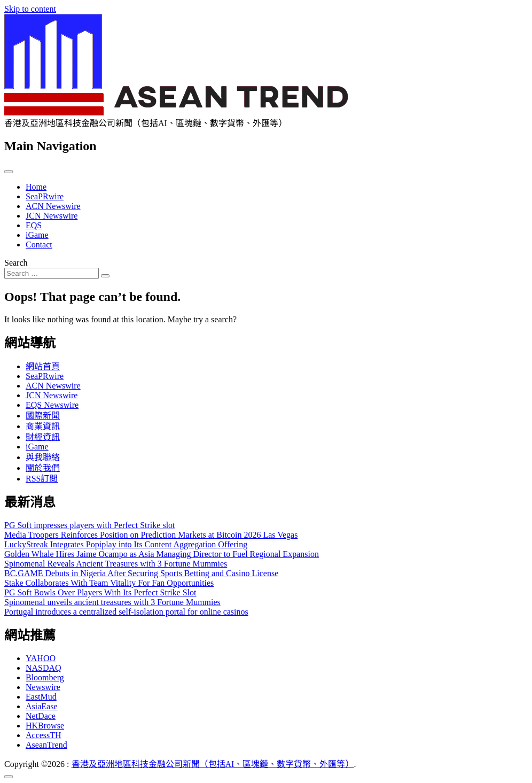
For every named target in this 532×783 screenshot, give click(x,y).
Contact (39, 245)
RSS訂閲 (42, 479)
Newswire (43, 687)
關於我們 (43, 468)
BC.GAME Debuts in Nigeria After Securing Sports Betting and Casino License (141, 573)
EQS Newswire (52, 405)
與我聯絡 (43, 457)
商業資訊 (43, 426)
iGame (37, 235)
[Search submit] (105, 276)
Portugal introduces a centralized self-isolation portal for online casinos (126, 612)
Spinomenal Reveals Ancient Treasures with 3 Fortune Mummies (116, 564)
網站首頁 (43, 366)
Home (36, 187)
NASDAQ (44, 668)
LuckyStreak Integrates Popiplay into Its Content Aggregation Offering (126, 544)
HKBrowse (45, 726)
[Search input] (52, 273)
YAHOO (41, 658)
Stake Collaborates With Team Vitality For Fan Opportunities (109, 583)
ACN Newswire (53, 206)
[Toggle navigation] (9, 172)
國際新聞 (43, 416)
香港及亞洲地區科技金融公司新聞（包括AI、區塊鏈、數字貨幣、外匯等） (213, 764)
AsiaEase (42, 706)
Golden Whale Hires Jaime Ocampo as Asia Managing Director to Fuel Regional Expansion (162, 554)
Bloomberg (45, 677)
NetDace (41, 716)
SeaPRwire (45, 196)
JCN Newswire (52, 216)
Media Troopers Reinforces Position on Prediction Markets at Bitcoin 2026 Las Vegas (151, 535)
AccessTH (44, 735)
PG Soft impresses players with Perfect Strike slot (90, 525)
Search (16, 263)
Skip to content (30, 9)
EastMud (41, 697)
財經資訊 (43, 437)
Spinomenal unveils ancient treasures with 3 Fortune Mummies (112, 602)
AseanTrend (46, 745)
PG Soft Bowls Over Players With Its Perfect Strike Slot (100, 592)
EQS (34, 225)
